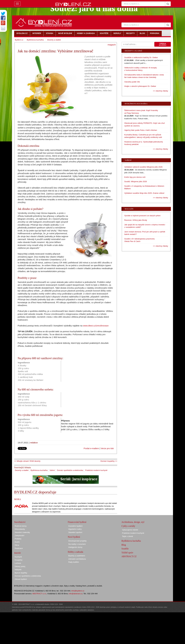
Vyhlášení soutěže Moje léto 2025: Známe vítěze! (144, 193)
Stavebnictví (20, 522)
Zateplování (19, 535)
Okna (17, 545)
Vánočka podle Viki (132, 82)
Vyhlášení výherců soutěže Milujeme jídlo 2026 (143, 167)
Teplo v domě (127, 536)
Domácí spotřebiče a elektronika (70, 470)
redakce (34, 443)
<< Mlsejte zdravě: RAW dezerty (27, 461)
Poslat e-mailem (91, 448)
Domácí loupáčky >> (109, 461)
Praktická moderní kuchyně (96, 470)
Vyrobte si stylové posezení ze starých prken (142, 216)
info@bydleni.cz (78, 591)
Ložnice (18, 563)
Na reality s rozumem (77, 544)
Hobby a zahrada (75, 552)
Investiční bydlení (75, 526)
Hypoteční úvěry (75, 529)
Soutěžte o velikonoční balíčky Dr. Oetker (141, 57)
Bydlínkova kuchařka (39, 470)
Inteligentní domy (75, 547)
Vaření (52, 470)
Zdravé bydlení (21, 579)
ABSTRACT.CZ (129, 556)
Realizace (19, 548)
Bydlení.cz (19, 40)
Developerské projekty (77, 541)
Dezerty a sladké (22, 470)
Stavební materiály (22, 532)
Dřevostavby (20, 529)
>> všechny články (160, 91)
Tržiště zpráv (127, 553)
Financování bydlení (77, 522)
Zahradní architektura (77, 559)
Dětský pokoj (20, 566)
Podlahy (18, 539)
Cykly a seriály (128, 526)
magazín (112, 45)
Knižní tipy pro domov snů (135, 177)
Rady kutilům (74, 562)
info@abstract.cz (76, 594)
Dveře (17, 542)
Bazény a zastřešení (77, 556)
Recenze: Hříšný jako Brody (136, 220)
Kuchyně (18, 557)
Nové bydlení (74, 537)
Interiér (17, 553)
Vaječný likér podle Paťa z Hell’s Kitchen (141, 130)
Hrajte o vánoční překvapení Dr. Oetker (140, 86)
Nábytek (18, 570)
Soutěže (125, 549)
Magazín (129, 209)
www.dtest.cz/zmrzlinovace (96, 326)
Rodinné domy (21, 526)
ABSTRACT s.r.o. (39, 594)
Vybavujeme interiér (130, 530)
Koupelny (18, 560)
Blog (124, 545)
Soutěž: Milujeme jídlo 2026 (136, 182)
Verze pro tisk (107, 448)
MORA (18, 499)
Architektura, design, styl (133, 522)
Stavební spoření (75, 532)
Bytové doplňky (21, 573)
